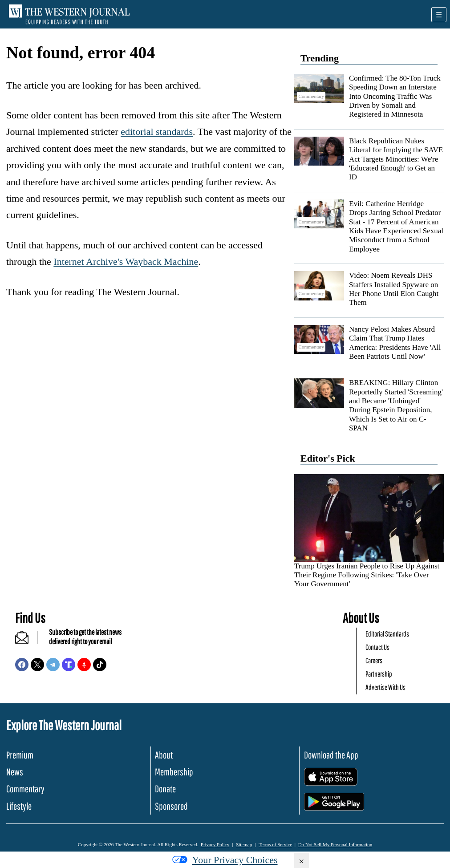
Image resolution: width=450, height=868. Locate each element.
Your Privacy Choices (225, 860)
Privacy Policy (215, 844)
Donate (165, 789)
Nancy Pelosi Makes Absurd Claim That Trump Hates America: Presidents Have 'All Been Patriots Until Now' (395, 343)
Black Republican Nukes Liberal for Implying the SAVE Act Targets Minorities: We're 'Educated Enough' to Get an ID (396, 159)
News (15, 772)
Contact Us (377, 647)
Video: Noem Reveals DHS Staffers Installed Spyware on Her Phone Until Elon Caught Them (394, 289)
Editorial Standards (387, 634)
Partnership (379, 674)
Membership (174, 772)
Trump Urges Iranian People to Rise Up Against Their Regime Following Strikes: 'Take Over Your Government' (367, 575)
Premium (20, 755)
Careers (374, 660)
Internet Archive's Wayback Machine (126, 262)
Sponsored (171, 806)
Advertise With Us (385, 687)
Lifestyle (19, 806)
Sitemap (244, 844)
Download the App (331, 755)
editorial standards (157, 132)
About (164, 755)
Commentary (25, 789)
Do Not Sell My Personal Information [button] (335, 844)
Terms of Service (275, 844)
